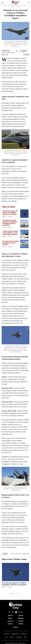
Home (13, 7)
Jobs (6, 637)
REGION (21, 616)
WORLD (10, 618)
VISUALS (16, 627)
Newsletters (15, 634)
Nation (18, 7)
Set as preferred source (22, 51)
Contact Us (24, 634)
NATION (10, 616)
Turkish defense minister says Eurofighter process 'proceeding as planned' (10, 233)
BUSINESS (21, 618)
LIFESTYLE (10, 621)
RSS (25, 637)
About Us (7, 634)
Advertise (19, 637)
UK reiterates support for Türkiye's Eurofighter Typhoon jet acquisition (10, 213)
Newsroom (6, 51)
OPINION (21, 624)
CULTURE (21, 621)
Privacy (12, 637)
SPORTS (10, 624)
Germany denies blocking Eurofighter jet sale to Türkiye (11, 243)
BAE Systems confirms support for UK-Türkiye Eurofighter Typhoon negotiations (10, 223)
